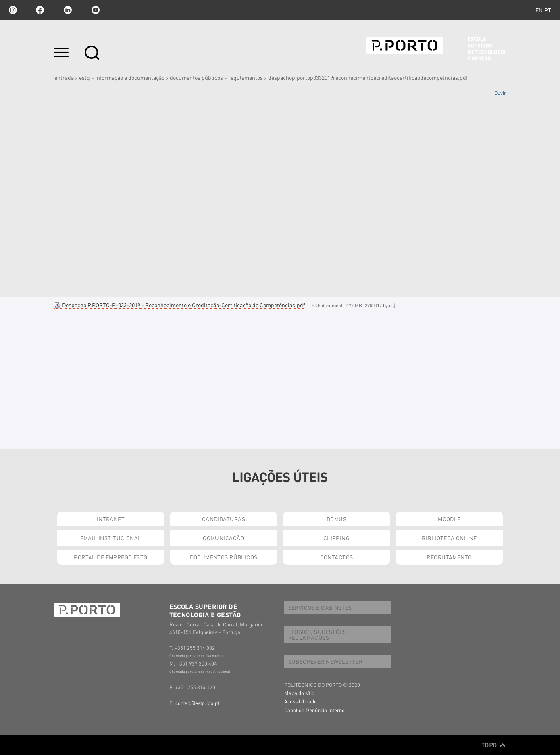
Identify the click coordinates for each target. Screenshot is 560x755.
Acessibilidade (301, 701)
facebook (40, 10)
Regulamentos (246, 77)
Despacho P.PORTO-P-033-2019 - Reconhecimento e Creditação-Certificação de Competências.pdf (180, 305)
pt (548, 10)
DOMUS (336, 519)
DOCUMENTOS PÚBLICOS (196, 77)
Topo (494, 745)
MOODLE (449, 519)
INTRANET (111, 519)
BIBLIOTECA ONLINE (449, 538)
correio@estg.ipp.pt (197, 703)
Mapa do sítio (299, 693)
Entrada (64, 77)
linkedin (68, 10)
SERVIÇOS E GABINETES (320, 607)
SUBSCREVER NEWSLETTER (326, 661)
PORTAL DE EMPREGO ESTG (110, 557)
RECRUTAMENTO (449, 557)
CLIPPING (336, 538)
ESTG (84, 77)
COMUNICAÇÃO (224, 538)
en (539, 10)
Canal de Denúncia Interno (314, 710)
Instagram (12, 10)
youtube (96, 10)
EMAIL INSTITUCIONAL (111, 538)
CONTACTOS (337, 557)
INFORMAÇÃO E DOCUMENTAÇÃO (130, 77)
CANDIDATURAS (224, 519)
